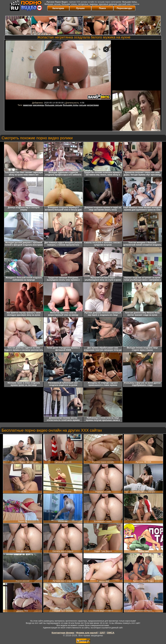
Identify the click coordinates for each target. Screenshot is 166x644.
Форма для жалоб (87, 633)
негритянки (93, 105)
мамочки (28, 105)
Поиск (102, 8)
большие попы (71, 105)
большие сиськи (54, 105)
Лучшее (80, 8)
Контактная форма (63, 633)
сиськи (83, 105)
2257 (102, 633)
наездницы (39, 105)
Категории (58, 8)
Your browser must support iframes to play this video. (58, 70)
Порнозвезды (124, 8)
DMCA (111, 633)
